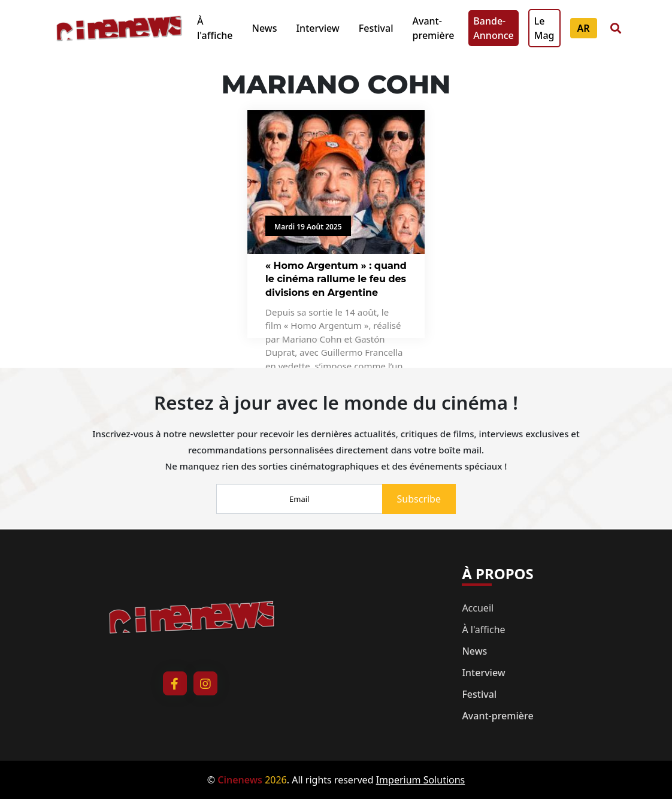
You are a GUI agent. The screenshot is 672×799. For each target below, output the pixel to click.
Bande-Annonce (493, 28)
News (264, 28)
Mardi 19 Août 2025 (308, 227)
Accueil (478, 608)
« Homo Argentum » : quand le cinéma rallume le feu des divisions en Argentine (336, 279)
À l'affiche (215, 28)
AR (584, 28)
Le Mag (544, 28)
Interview (317, 28)
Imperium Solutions (421, 780)
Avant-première (434, 28)
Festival (376, 28)
